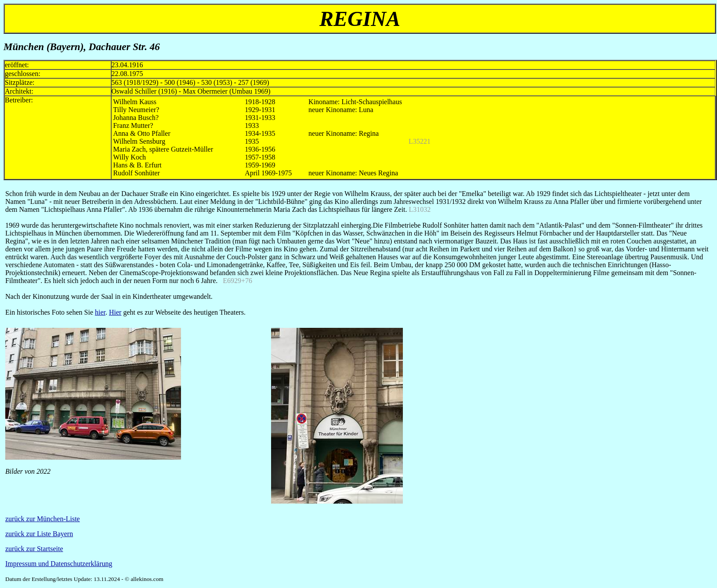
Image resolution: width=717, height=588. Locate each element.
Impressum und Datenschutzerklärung (59, 564)
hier (100, 312)
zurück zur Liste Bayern (39, 534)
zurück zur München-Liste (43, 519)
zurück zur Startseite (34, 549)
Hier (115, 312)
